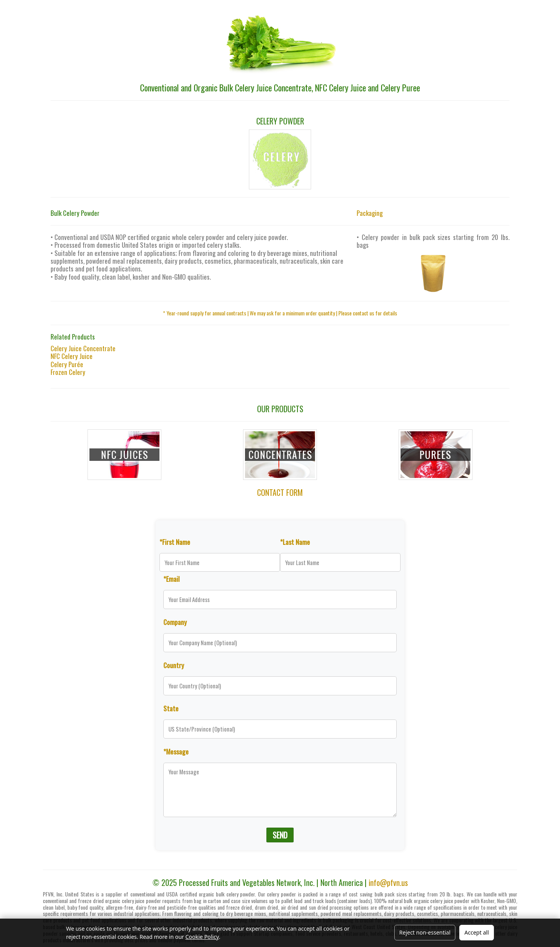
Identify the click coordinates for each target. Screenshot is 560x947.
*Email (171, 579)
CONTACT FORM (280, 492)
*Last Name (295, 542)
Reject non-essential (425, 932)
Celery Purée (67, 364)
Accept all (477, 932)
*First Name (175, 542)
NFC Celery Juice (72, 356)
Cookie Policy (202, 937)
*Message (176, 751)
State (171, 708)
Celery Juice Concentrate (83, 348)
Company (175, 622)
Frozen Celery (68, 372)
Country (174, 665)
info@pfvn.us (388, 882)
